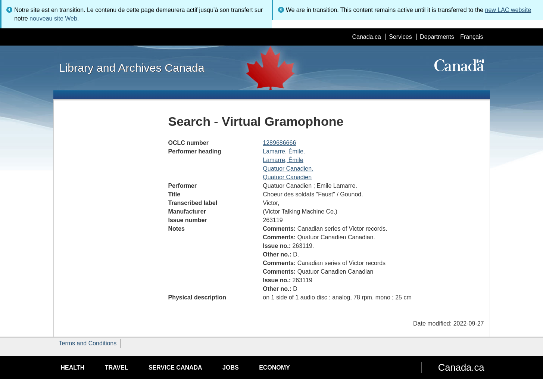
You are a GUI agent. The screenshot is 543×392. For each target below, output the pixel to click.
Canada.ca (366, 37)
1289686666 (279, 143)
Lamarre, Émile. (284, 151)
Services (400, 37)
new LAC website (508, 10)
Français (472, 37)
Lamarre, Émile (283, 160)
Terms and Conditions (88, 343)
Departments (437, 37)
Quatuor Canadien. (288, 169)
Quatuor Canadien (287, 177)
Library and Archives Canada (132, 68)
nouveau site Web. (54, 18)
